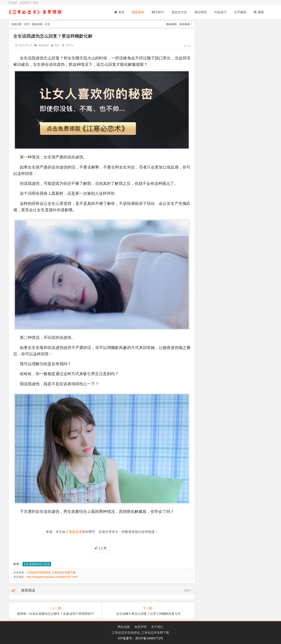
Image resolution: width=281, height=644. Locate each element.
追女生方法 (179, 12)
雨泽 (57, 45)
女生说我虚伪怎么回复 (37, 564)
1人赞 (101, 548)
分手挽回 (240, 12)
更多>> (188, 591)
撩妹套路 (138, 12)
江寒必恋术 (74, 532)
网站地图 (124, 627)
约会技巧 (220, 12)
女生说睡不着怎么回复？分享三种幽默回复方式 (148, 614)
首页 (119, 12)
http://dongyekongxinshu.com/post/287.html (52, 577)
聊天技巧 (158, 12)
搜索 (259, 12)
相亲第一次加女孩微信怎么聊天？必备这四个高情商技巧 (55, 614)
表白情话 (201, 12)
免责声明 (140, 627)
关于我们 (157, 627)
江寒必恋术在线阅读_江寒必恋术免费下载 (51, 572)
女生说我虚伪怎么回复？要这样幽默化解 (53, 36)
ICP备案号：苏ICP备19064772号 (141, 638)
